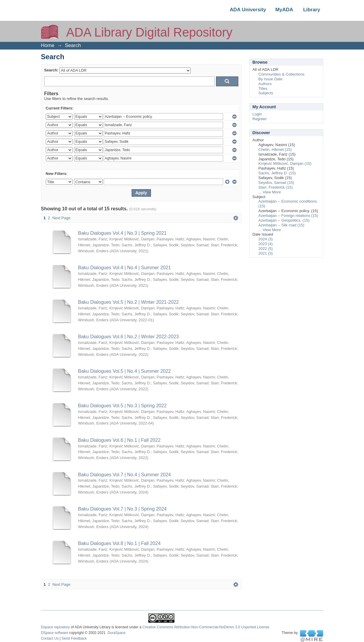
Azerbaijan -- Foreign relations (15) (288, 216)
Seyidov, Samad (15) (276, 183)
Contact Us (50, 638)
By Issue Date (271, 79)
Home (48, 45)
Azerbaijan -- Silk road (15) (282, 225)
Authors (265, 84)
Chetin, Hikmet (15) (275, 149)
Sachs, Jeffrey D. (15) (277, 173)
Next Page (61, 218)
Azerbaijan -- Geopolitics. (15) (284, 220)
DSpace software (55, 633)
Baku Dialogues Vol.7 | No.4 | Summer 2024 (125, 475)
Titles (263, 89)
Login (257, 114)
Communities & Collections (282, 74)
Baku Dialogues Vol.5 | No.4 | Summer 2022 (125, 371)
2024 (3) (266, 239)
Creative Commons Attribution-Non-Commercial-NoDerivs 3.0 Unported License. (206, 627)
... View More (270, 192)
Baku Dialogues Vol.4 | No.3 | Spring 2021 (122, 233)
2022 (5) (266, 249)
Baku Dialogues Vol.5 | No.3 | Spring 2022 (122, 406)
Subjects (266, 93)
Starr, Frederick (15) (276, 187)
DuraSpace (116, 633)
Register (260, 119)
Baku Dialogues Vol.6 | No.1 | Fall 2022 (119, 440)
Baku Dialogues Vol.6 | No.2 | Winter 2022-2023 (129, 337)
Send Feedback (74, 638)
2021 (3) (266, 253)
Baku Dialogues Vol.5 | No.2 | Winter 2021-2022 (129, 302)
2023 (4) (266, 244)
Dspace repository (55, 627)
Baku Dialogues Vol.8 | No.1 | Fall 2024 (119, 543)
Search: (51, 70)
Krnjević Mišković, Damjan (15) (285, 163)
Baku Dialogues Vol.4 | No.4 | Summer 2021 (125, 268)
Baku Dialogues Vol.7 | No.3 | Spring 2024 (122, 509)
